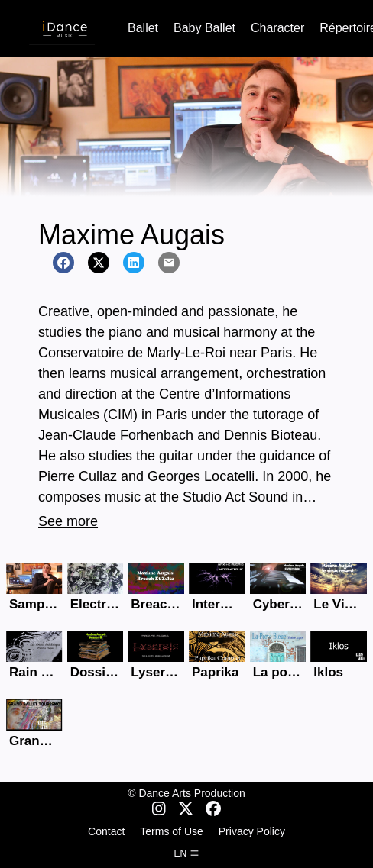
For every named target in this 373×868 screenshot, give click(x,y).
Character (277, 28)
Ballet (143, 28)
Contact (106, 831)
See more (68, 521)
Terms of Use (171, 831)
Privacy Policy (252, 831)
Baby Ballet (204, 28)
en (186, 853)
